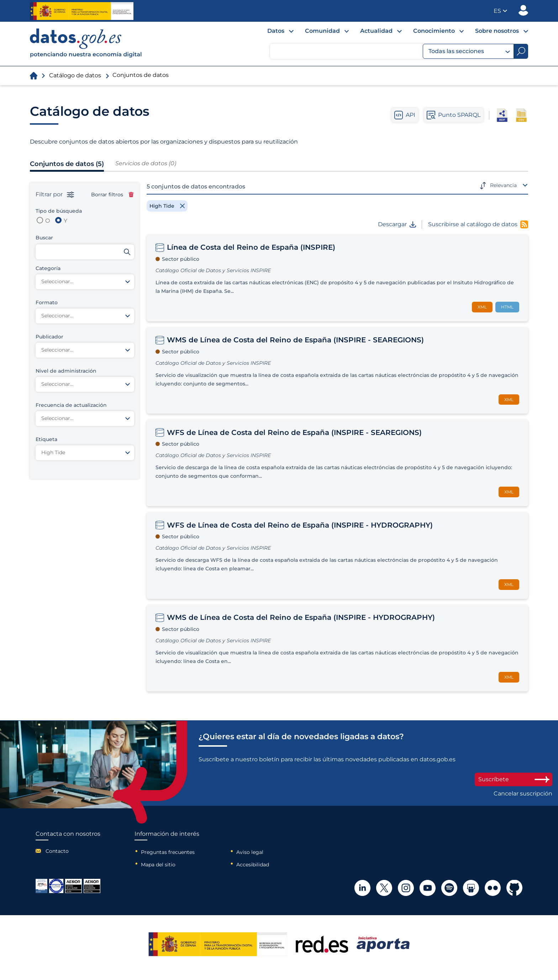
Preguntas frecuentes (168, 852)
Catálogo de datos (75, 75)
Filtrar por (55, 195)
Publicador (523, 10)
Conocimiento (434, 31)
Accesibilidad (253, 865)
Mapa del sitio (158, 865)
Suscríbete (514, 779)
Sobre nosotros (497, 31)
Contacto (57, 851)
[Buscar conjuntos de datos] (85, 252)
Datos (276, 31)
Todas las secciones (469, 51)
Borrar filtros (112, 195)
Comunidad (322, 31)
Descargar (397, 224)
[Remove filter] (167, 206)
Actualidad (376, 31)
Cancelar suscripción (523, 794)
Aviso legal (250, 852)
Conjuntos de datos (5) (67, 164)
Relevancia (503, 185)
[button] (500, 11)
